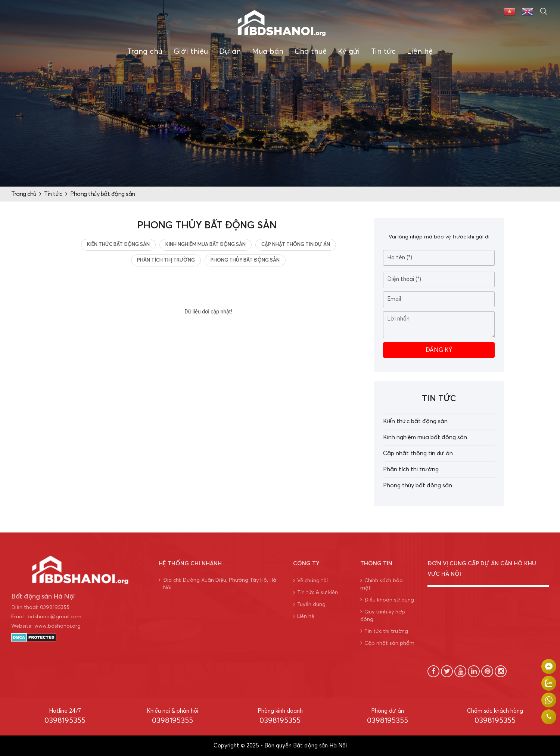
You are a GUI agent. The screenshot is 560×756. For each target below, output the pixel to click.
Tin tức (383, 51)
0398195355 (55, 607)
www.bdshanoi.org (57, 626)
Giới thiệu (191, 51)
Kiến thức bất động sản (118, 245)
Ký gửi (349, 51)
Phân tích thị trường (166, 260)
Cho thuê (311, 51)
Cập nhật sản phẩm (387, 643)
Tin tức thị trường (384, 631)
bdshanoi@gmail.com (55, 617)
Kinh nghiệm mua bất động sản (206, 245)
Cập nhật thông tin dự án (296, 245)
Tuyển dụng (309, 604)
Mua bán (268, 51)
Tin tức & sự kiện (315, 592)
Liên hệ (420, 51)
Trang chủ (145, 51)
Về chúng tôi (310, 580)
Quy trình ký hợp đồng (383, 616)
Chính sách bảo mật (382, 584)
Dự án (230, 51)
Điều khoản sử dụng (387, 600)
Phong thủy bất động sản (103, 194)
